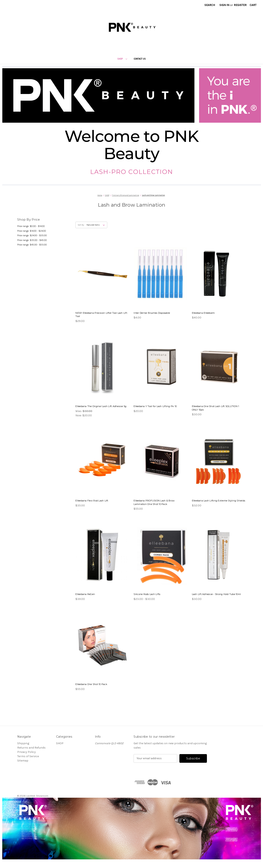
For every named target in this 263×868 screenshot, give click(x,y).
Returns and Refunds (31, 748)
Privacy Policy (27, 752)
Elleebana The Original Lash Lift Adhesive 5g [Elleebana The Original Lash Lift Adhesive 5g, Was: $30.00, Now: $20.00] (101, 406)
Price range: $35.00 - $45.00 (32, 240)
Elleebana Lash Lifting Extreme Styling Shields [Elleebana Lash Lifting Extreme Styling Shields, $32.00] (219, 501)
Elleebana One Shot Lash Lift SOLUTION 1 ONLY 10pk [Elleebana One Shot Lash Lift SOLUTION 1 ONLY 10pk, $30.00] (216, 408)
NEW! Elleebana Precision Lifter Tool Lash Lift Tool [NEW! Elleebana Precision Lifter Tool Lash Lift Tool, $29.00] (101, 315)
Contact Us (140, 59)
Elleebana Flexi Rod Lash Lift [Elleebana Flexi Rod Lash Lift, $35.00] (92, 501)
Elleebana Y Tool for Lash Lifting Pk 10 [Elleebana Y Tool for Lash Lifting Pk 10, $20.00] (155, 406)
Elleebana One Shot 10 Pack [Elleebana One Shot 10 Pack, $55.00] (91, 684)
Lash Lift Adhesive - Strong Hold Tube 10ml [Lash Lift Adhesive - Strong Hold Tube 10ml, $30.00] (216, 594)
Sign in (224, 5)
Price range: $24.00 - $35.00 (32, 236)
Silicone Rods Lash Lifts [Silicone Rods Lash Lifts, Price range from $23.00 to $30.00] (147, 594)
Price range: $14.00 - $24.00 (32, 231)
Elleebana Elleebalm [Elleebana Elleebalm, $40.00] (203, 313)
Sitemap (23, 761)
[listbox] (96, 225)
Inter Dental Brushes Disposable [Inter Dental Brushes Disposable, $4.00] (152, 313)
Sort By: (81, 225)
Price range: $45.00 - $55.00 (32, 245)
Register (240, 5)
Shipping (23, 743)
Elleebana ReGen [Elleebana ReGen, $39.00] (85, 594)
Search (210, 5)
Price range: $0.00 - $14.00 (31, 226)
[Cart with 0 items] (253, 5)
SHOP (122, 59)
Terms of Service (28, 756)
